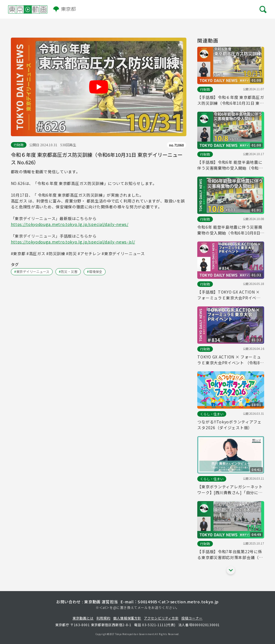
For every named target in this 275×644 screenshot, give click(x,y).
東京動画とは (83, 618)
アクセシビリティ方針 (161, 618)
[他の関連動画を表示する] (231, 570)
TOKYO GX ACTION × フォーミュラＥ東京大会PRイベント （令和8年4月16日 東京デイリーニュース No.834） (231, 360)
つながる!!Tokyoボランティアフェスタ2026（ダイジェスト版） (229, 425)
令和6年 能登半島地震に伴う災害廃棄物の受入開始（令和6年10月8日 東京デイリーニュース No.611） (230, 230)
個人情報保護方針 (127, 618)
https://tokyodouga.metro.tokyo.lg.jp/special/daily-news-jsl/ (73, 242)
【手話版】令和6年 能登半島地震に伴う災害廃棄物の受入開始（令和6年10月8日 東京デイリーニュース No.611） (230, 165)
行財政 (19, 145)
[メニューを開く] (263, 9)
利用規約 (103, 618)
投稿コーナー (192, 618)
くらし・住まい (212, 414)
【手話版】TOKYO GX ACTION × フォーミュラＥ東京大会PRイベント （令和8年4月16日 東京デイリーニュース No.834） (230, 295)
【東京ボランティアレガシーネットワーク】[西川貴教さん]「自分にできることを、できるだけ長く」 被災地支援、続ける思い (231, 490)
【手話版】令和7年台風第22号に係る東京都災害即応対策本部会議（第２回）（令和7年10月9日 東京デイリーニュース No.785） (230, 555)
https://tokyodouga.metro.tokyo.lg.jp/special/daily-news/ (70, 224)
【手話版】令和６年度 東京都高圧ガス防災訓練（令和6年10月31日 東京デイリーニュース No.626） (231, 100)
